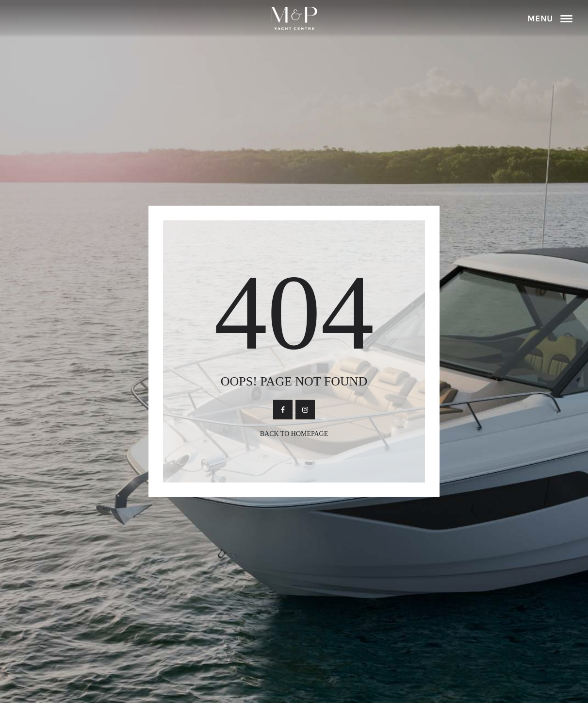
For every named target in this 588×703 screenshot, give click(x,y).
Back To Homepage (294, 434)
